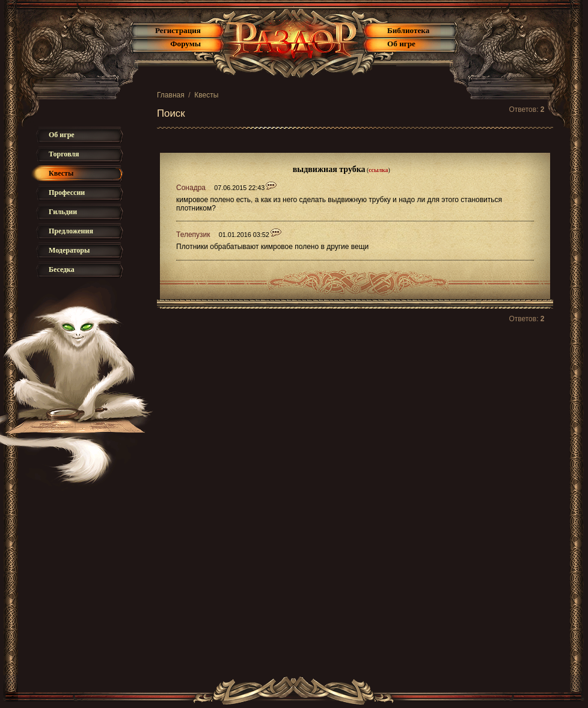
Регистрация (178, 30)
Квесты (206, 95)
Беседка (62, 269)
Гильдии (63, 212)
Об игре (401, 44)
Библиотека (408, 30)
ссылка (378, 170)
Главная (171, 95)
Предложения (71, 231)
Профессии (67, 192)
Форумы (185, 44)
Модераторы (69, 250)
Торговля (64, 154)
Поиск (171, 113)
